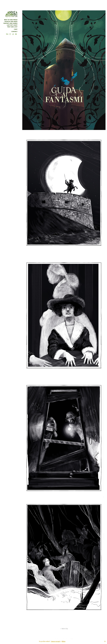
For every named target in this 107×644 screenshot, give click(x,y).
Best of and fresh (11, 20)
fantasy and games (10, 23)
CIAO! (16, 29)
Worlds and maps (11, 22)
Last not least (12, 25)
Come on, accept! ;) (56, 641)
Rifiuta (63, 641)
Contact (14, 32)
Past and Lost (12, 27)
